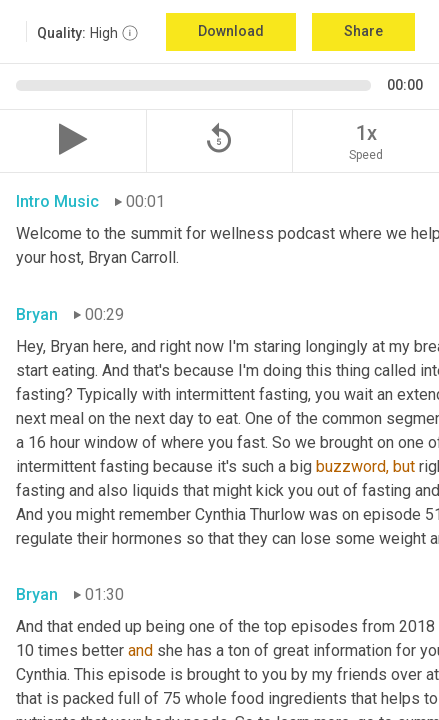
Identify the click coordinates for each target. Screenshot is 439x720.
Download (231, 31)
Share (363, 31)
